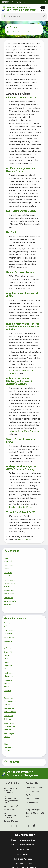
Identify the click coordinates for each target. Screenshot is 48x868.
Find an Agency (23, 754)
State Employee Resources (23, 796)
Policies (23, 782)
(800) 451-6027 (32, 698)
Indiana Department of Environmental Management (22, 9)
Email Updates (23, 815)
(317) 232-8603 (32, 691)
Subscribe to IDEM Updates (16, 633)
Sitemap (23, 787)
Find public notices (12, 559)
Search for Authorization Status (20, 441)
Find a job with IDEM (13, 563)
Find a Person (23, 749)
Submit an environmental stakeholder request (24, 576)
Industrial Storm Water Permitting (24, 431)
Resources (22, 32)
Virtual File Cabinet (12, 637)
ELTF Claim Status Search (21, 211)
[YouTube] (17, 725)
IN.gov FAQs (23, 792)
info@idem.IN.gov (33, 709)
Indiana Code (23, 820)
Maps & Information (23, 806)
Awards (23, 830)
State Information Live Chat (23, 739)
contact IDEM (24, 540)
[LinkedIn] (23, 725)
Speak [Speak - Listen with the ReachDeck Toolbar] (23, 851)
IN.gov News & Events (23, 811)
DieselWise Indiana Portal (21, 98)
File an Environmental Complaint (10, 715)
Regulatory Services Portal (15, 621)
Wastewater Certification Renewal (19, 641)
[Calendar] (34, 725)
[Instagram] (11, 725)
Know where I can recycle (15, 572)
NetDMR (11, 232)
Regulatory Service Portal (20, 507)
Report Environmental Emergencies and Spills (11, 699)
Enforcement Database (14, 596)
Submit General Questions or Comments (10, 690)
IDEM (12, 32)
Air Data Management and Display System (21, 170)
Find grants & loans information (17, 555)
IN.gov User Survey (23, 773)
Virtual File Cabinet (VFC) (21, 512)
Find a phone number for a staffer (19, 567)
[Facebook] (6, 725)
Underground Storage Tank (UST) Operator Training (22, 468)
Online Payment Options (20, 272)
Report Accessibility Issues (23, 857)
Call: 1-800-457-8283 (23, 758)
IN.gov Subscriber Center (15, 650)
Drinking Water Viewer (14, 625)
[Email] (28, 725)
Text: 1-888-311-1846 (23, 763)
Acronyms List (10, 591)
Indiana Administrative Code (23, 825)
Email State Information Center (23, 744)
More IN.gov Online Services (16, 646)
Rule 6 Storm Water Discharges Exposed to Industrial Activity (20, 381)
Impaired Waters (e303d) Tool (17, 604)
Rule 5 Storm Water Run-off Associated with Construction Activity (23, 326)
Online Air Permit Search (15, 608)
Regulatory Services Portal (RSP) (22, 295)
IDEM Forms (9, 600)
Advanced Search (23, 777)
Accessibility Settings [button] (23, 845)
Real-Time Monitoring (13, 616)
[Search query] (24, 16)
